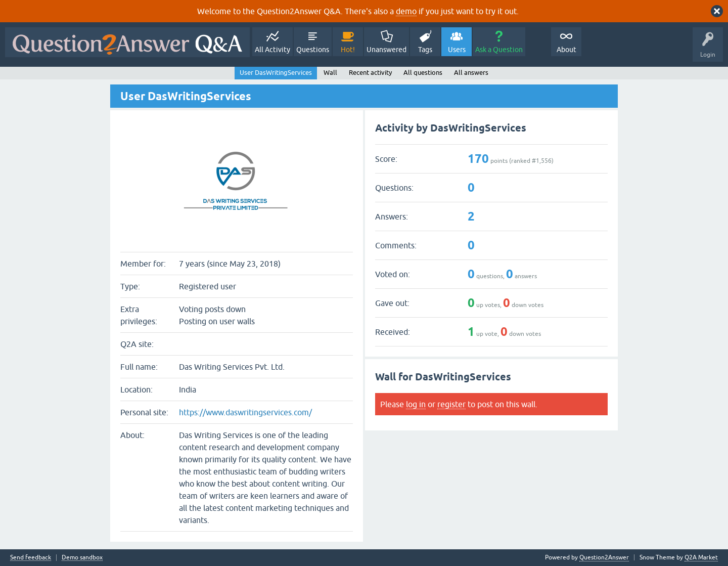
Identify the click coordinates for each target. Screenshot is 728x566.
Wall (330, 73)
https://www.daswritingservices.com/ (245, 412)
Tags (425, 50)
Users (457, 50)
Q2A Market (701, 557)
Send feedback (31, 558)
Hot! (348, 50)
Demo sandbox (82, 558)
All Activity (272, 50)
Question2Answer (604, 557)
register (451, 404)
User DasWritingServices (276, 73)
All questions (423, 73)
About (566, 50)
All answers (471, 73)
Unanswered (386, 50)
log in (416, 404)
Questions (313, 50)
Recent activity (370, 73)
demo (406, 11)
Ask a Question (499, 50)
